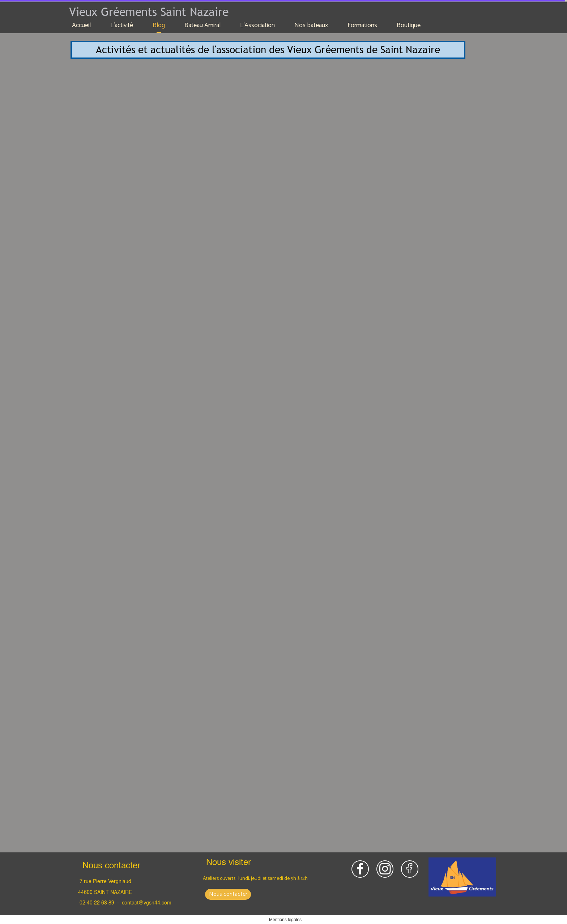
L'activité (122, 25)
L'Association (257, 25)
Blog (159, 25)
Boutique (409, 25)
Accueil (81, 25)
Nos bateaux (311, 25)
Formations (362, 25)
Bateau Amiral (202, 25)
